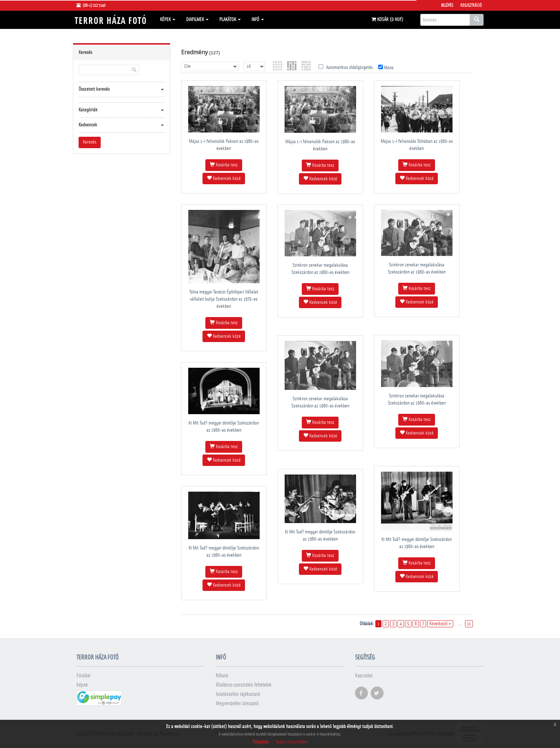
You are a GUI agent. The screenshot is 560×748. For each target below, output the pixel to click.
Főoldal (83, 676)
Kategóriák (88, 110)
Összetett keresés (94, 89)
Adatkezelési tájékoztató (238, 694)
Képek (168, 20)
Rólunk (222, 676)
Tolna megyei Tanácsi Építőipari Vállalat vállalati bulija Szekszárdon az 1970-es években (224, 299)
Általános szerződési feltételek (244, 685)
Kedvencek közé (224, 178)
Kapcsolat (364, 676)
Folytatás (261, 742)
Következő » (440, 624)
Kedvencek (88, 125)
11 (469, 624)
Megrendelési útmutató (237, 704)
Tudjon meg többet (292, 742)
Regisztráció (471, 5)
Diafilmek (197, 20)
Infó (258, 20)
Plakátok (230, 20)
